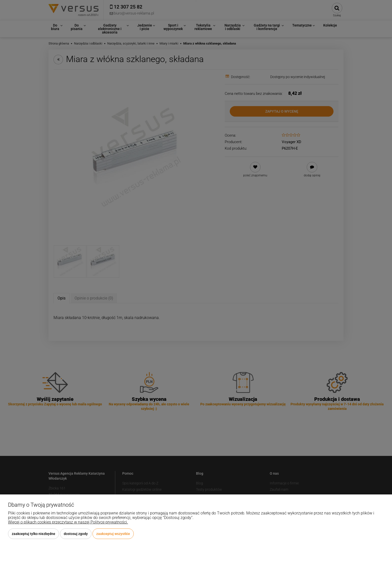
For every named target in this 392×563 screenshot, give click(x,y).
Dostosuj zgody (76, 534)
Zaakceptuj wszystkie (113, 534)
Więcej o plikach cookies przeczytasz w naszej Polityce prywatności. (68, 522)
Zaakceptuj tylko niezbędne (33, 534)
